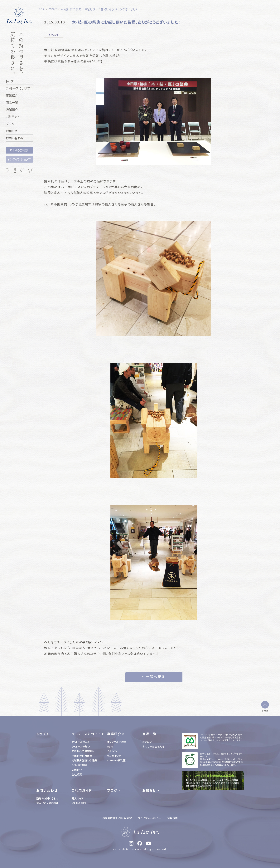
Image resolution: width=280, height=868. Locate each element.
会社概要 (77, 774)
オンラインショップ (19, 159)
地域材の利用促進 (82, 756)
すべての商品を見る (153, 746)
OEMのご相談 (19, 150)
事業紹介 (114, 734)
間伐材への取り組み (83, 751)
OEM (110, 746)
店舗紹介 (77, 770)
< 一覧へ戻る (154, 677)
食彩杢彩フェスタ (121, 654)
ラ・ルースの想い (81, 746)
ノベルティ (113, 751)
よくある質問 (79, 803)
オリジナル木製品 (117, 742)
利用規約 (172, 818)
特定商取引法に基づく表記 (117, 818)
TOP (265, 711)
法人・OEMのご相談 (47, 803)
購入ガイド (77, 798)
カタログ (147, 742)
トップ (41, 734)
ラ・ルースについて (86, 734)
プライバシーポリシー (150, 818)
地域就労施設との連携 (84, 760)
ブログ (112, 790)
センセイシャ (114, 756)
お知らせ (149, 790)
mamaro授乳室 (116, 760)
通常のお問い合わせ (48, 798)
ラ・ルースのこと (80, 742)
